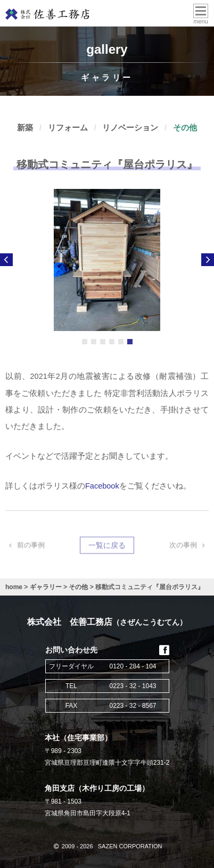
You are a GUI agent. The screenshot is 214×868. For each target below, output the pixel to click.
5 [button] (121, 342)
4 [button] (112, 342)
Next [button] (208, 260)
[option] (107, 260)
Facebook (102, 486)
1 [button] (85, 342)
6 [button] (130, 342)
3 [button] (103, 342)
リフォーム (68, 127)
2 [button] (94, 342)
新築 (25, 127)
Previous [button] (6, 260)
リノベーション (130, 127)
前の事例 (25, 546)
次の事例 (189, 546)
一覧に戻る (107, 546)
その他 (185, 127)
